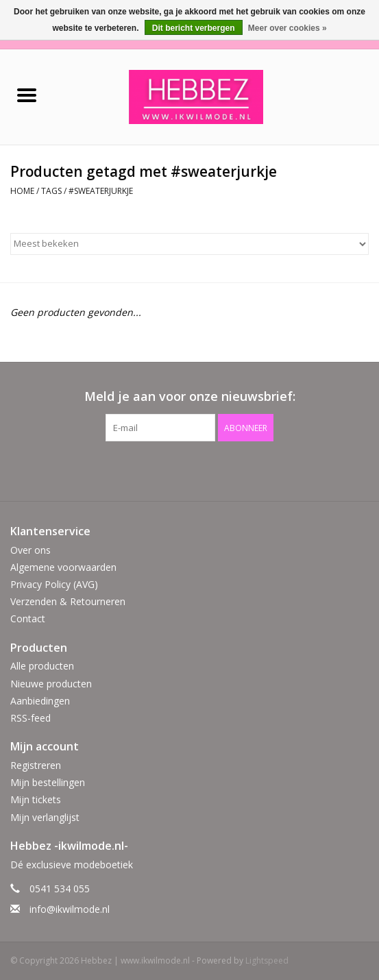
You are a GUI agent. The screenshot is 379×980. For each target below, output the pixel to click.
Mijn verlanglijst (45, 817)
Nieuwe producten (51, 684)
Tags (51, 191)
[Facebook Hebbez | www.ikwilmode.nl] (178, 469)
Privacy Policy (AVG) (54, 584)
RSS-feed (30, 718)
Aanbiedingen (40, 701)
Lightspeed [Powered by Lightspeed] (267, 960)
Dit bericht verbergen (194, 28)
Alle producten (42, 666)
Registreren (36, 765)
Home (22, 191)
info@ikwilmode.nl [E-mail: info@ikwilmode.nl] (70, 909)
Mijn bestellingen (48, 782)
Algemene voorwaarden (63, 567)
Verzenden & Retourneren (68, 601)
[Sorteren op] (189, 244)
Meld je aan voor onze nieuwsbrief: (190, 396)
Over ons (30, 550)
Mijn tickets (36, 799)
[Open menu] (27, 95)
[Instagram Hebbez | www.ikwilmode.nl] (202, 469)
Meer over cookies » (288, 28)
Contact (28, 618)
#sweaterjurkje (101, 191)
